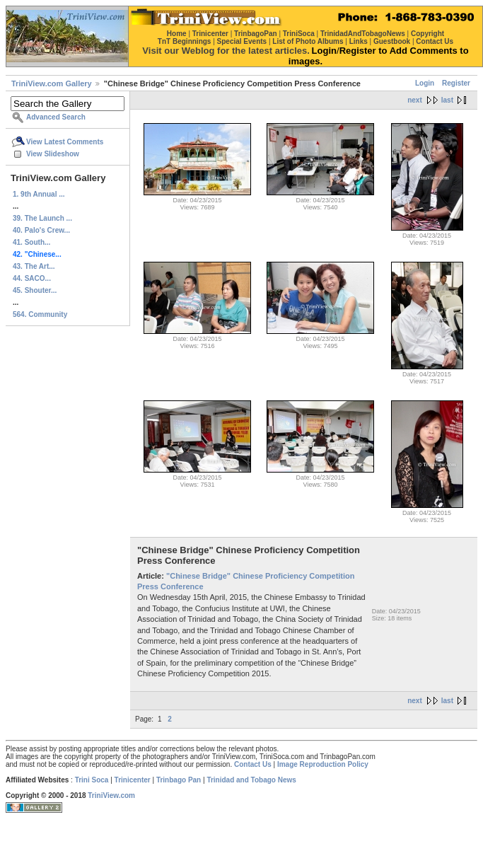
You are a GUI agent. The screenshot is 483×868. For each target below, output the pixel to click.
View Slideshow (53, 154)
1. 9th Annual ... (39, 194)
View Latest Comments (65, 142)
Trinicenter (133, 780)
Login (425, 83)
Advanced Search (56, 117)
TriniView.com (111, 795)
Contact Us (253, 764)
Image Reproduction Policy (323, 764)
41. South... (31, 242)
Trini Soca (92, 780)
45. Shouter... (35, 290)
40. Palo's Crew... (41, 230)
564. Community (40, 314)
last (447, 100)
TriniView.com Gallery (52, 83)
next (415, 100)
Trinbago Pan (179, 780)
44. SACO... (32, 278)
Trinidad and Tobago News (251, 780)
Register (456, 83)
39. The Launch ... (42, 218)
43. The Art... (34, 266)
